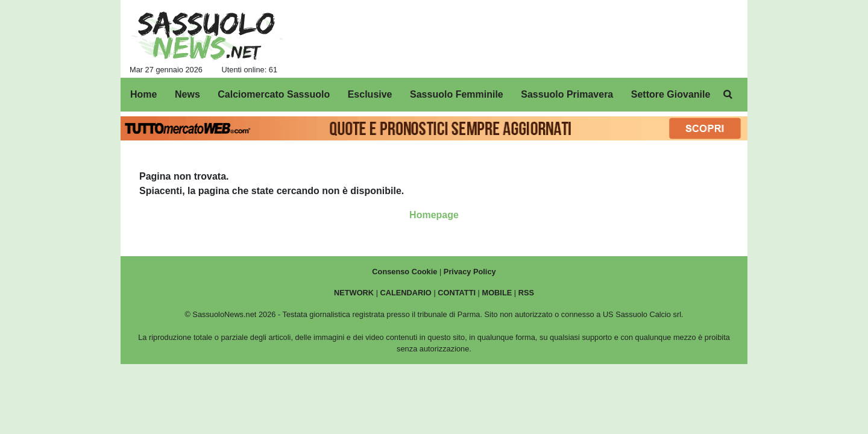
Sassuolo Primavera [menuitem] (567, 94)
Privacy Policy (470, 272)
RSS (526, 293)
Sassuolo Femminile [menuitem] (457, 94)
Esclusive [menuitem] (370, 94)
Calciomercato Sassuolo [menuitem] (274, 94)
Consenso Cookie (404, 272)
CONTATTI (457, 293)
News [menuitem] (187, 94)
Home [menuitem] (143, 94)
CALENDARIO (406, 293)
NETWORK (354, 293)
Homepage (434, 215)
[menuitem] (728, 95)
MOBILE (497, 293)
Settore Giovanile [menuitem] (671, 94)
